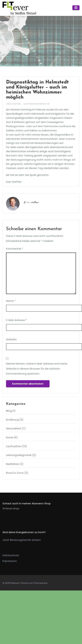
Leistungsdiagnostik (37, 104)
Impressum (10, 561)
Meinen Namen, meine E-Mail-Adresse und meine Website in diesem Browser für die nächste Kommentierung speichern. (37, 369)
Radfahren (13, 464)
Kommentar (15, 249)
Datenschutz (11, 555)
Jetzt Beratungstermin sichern (22, 540)
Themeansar (41, 583)
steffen (35, 202)
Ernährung (12, 420)
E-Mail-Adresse (16, 320)
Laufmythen (14, 446)
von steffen (14, 104)
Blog (9, 411)
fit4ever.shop (11, 508)
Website (11, 339)
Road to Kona (15, 473)
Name (11, 301)
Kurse (10, 437)
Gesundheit (14, 428)
